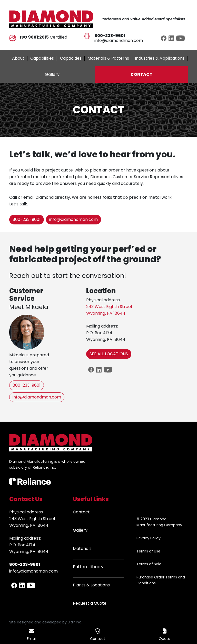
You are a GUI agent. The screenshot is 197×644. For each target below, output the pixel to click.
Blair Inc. (75, 622)
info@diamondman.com (119, 40)
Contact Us (26, 499)
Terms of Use (148, 551)
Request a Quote (90, 603)
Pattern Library (88, 567)
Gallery (80, 530)
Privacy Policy (149, 538)
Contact (81, 512)
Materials (82, 548)
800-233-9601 (27, 219)
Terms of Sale (149, 564)
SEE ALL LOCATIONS (109, 354)
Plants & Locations (91, 585)
